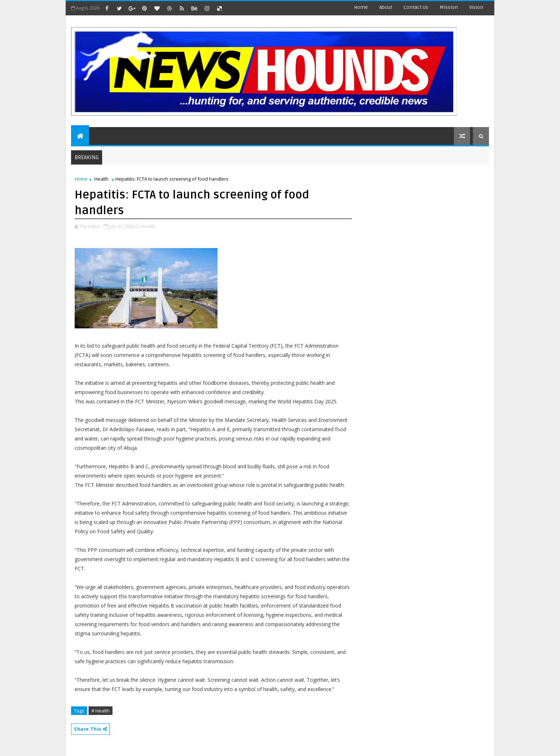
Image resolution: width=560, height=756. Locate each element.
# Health (101, 711)
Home (361, 7)
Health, (149, 226)
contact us (416, 7)
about (386, 7)
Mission (449, 7)
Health (101, 179)
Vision (476, 7)
